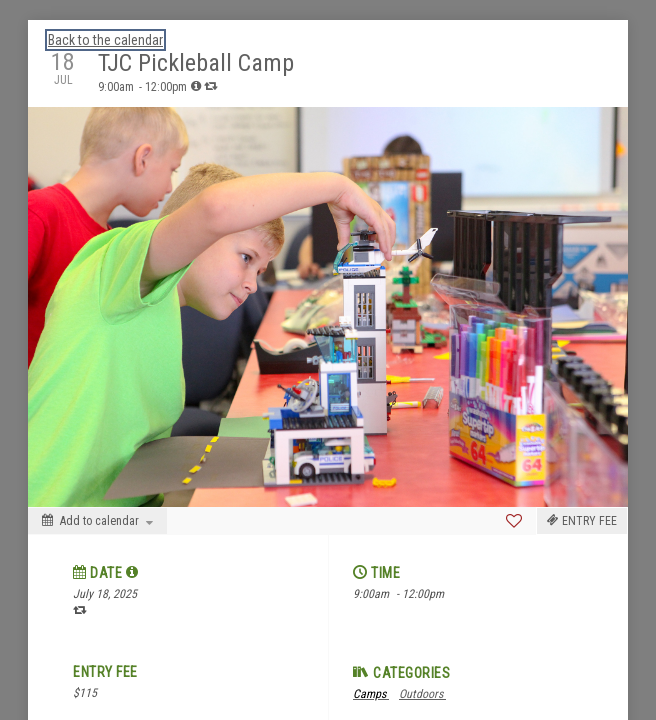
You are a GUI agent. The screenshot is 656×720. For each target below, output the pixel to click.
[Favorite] (514, 521)
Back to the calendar (105, 40)
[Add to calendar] (97, 521)
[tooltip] (196, 86)
